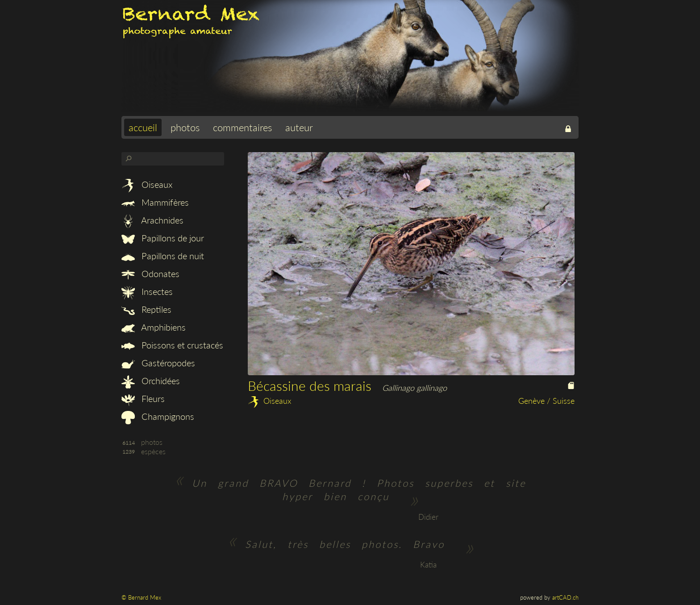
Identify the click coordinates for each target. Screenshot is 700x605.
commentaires (242, 127)
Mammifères (155, 202)
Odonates (150, 273)
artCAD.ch (565, 597)
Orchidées (151, 381)
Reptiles (146, 309)
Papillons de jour (163, 238)
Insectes (147, 291)
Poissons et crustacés (172, 345)
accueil (143, 127)
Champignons (158, 416)
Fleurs (143, 398)
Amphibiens (154, 327)
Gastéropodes (158, 363)
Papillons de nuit (163, 256)
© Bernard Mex (141, 597)
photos (185, 127)
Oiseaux (147, 184)
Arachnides (152, 220)
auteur (299, 127)
